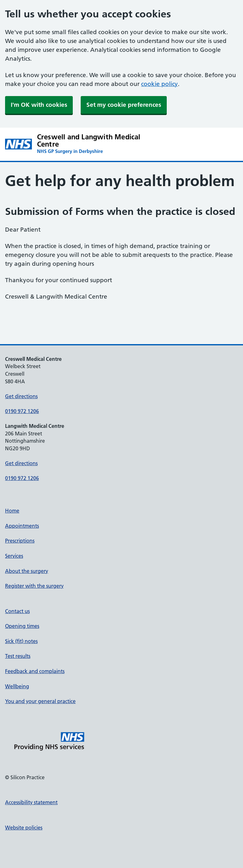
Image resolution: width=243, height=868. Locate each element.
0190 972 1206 (22, 411)
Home (12, 511)
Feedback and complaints (35, 671)
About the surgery (27, 571)
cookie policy (159, 84)
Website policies (24, 828)
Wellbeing (17, 686)
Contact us (17, 611)
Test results (18, 656)
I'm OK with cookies (39, 105)
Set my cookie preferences (124, 105)
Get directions (21, 396)
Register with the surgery (34, 586)
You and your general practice (40, 701)
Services (14, 556)
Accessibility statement (31, 802)
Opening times (22, 626)
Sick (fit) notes (21, 641)
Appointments (22, 526)
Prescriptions (20, 541)
